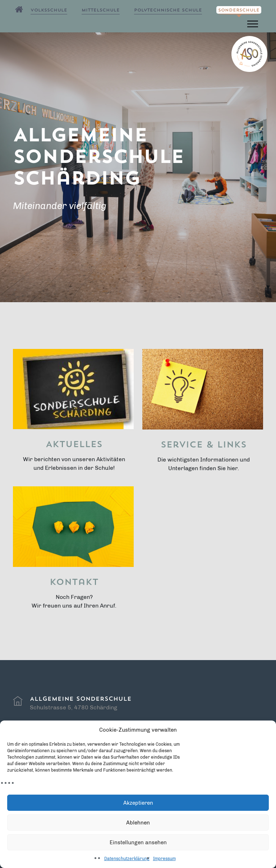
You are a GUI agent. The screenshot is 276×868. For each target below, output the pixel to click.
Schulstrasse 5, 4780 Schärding (73, 707)
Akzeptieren (138, 803)
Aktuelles (74, 445)
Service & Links (204, 445)
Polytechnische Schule (168, 10)
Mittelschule (101, 10)
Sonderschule (239, 10)
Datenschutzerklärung (127, 859)
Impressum (164, 859)
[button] (252, 22)
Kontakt (74, 583)
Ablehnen (138, 823)
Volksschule (49, 10)
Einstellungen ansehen (138, 842)
